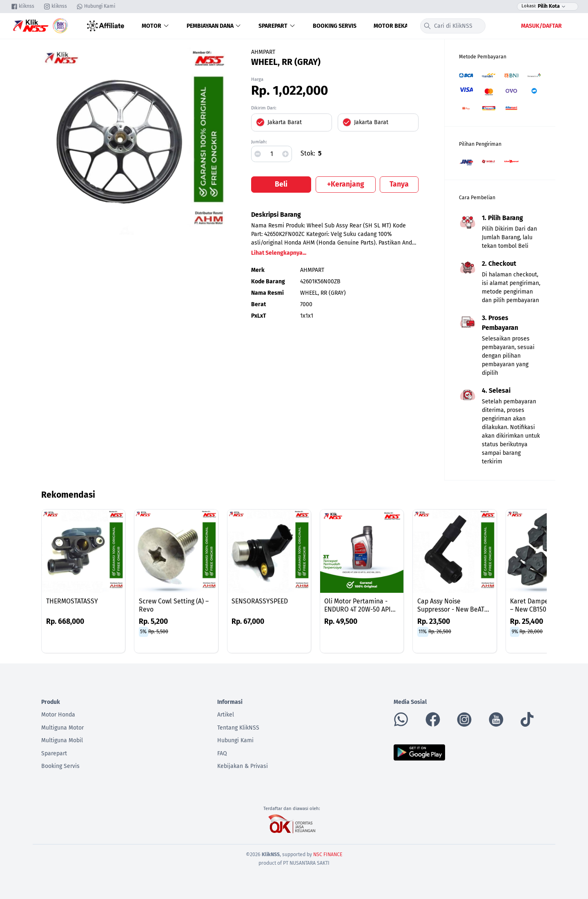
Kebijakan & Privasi (243, 766)
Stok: (308, 153)
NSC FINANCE (328, 854)
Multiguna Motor (62, 728)
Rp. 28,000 (531, 632)
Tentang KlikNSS (238, 728)
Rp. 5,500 (158, 632)
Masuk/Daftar (541, 26)
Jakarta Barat (285, 122)
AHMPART (263, 52)
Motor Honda (58, 715)
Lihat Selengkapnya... (279, 253)
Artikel (226, 715)
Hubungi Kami (235, 740)
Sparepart (277, 26)
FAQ (222, 753)
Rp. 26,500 (440, 632)
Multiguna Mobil (62, 740)
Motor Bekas (392, 26)
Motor (156, 26)
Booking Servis (335, 26)
